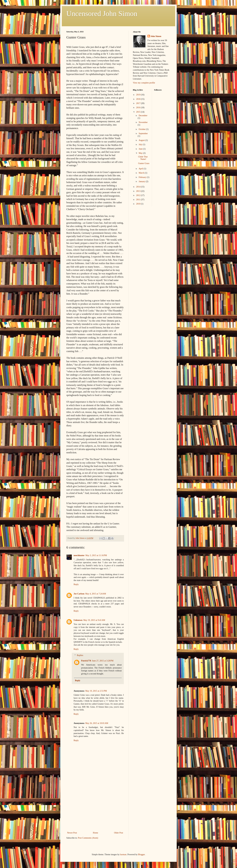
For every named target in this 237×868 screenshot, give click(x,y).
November (143, 122)
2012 (139, 195)
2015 (139, 112)
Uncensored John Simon (102, 14)
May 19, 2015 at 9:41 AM (94, 620)
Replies (80, 655)
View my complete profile (144, 83)
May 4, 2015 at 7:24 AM (96, 594)
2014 (139, 187)
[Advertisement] (95, 808)
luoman (123, 854)
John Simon (156, 36)
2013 (139, 191)
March (142, 173)
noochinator (79, 555)
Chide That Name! (143, 158)
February (143, 177)
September (143, 133)
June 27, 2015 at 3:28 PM (103, 661)
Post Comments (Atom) (88, 838)
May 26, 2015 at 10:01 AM (97, 723)
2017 (139, 103)
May (141, 153)
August (142, 140)
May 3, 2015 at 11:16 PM (96, 555)
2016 (139, 108)
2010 (139, 204)
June (141, 149)
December (143, 116)
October (142, 129)
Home (96, 833)
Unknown (78, 620)
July (141, 144)
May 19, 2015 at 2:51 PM (96, 691)
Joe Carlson (79, 594)
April (141, 169)
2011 (139, 200)
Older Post (119, 833)
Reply (76, 584)
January (142, 181)
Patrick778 (86, 661)
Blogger (141, 854)
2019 (139, 95)
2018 (139, 99)
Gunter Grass (144, 163)
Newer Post (72, 833)
